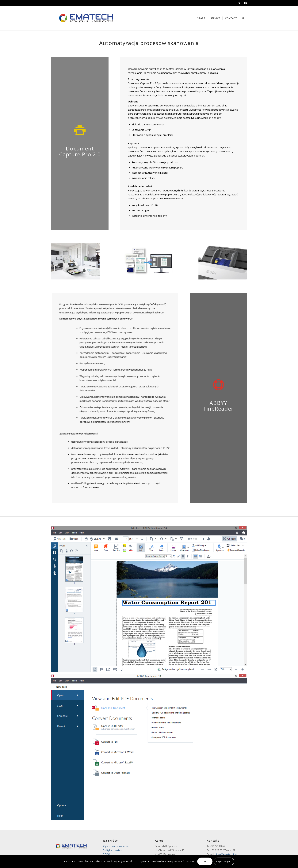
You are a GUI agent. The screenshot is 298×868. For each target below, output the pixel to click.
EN (246, 3)
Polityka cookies (112, 850)
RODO (107, 854)
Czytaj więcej (224, 861)
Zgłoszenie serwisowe (116, 846)
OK (205, 861)
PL (239, 3)
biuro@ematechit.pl (226, 854)
